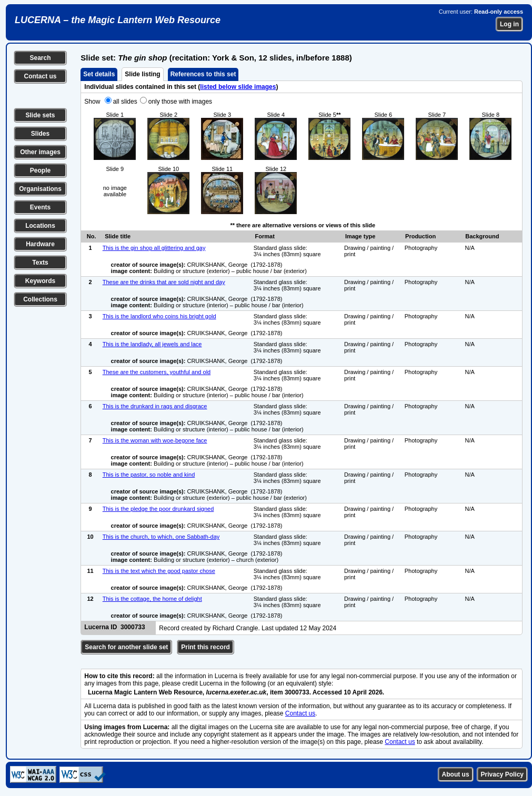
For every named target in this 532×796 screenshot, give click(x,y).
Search (40, 58)
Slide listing (142, 74)
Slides (40, 134)
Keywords (40, 281)
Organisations (40, 189)
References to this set (203, 74)
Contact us (40, 76)
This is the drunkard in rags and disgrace (155, 406)
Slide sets (40, 115)
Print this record (205, 647)
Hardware (40, 244)
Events (40, 207)
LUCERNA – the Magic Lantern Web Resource (118, 20)
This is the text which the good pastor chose (159, 571)
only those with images (180, 102)
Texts (40, 263)
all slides (125, 102)
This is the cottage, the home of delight (152, 599)
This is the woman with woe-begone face (155, 440)
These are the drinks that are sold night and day (164, 282)
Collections (40, 299)
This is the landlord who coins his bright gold (159, 316)
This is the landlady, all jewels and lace (152, 344)
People (40, 170)
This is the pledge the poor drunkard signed (158, 509)
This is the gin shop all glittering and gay (154, 248)
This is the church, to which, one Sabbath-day (161, 537)
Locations (40, 226)
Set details (99, 74)
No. (92, 236)
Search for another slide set (126, 647)
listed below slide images (238, 87)
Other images (40, 152)
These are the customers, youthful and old (157, 372)
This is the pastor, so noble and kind (149, 475)
